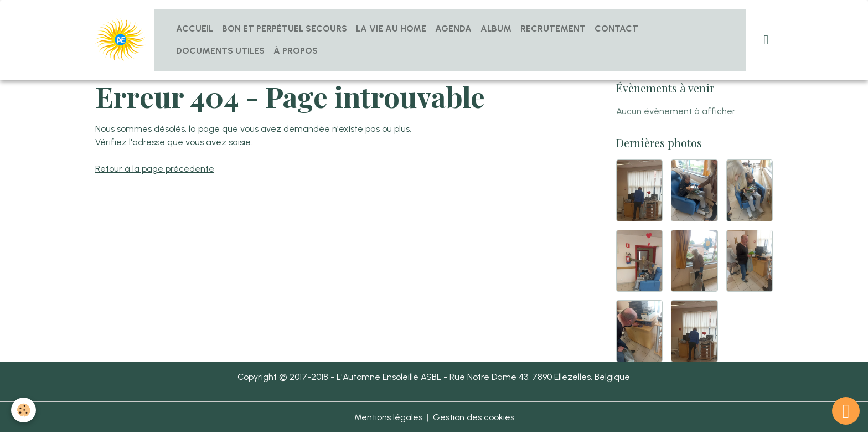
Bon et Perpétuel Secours (285, 29)
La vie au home (391, 29)
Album (496, 29)
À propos (296, 51)
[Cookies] (24, 410)
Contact (616, 29)
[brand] (120, 40)
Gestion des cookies (474, 417)
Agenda (453, 29)
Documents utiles (220, 51)
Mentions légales (388, 417)
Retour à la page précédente (155, 169)
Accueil (195, 29)
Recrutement (553, 29)
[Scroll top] (846, 411)
